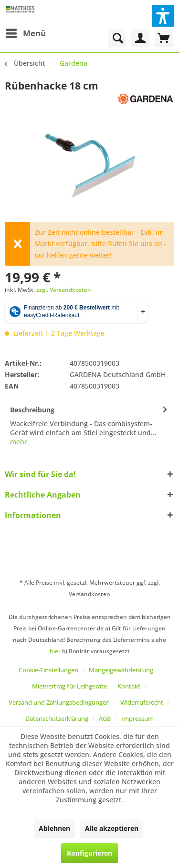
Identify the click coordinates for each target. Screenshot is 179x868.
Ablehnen (54, 828)
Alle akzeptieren (112, 828)
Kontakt (129, 686)
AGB (105, 718)
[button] (163, 16)
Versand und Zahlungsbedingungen (59, 702)
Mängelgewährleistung (121, 670)
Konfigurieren (89, 853)
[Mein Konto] (140, 38)
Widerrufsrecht (142, 702)
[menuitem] (25, 33)
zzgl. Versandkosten (64, 290)
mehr (19, 442)
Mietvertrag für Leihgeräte (69, 686)
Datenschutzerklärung (57, 718)
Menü (26, 32)
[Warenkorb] (164, 38)
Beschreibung (32, 410)
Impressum (137, 718)
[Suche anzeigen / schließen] (117, 38)
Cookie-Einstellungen (48, 670)
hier (55, 651)
